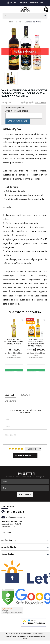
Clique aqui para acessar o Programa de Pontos (25, 2)
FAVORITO (22, 320)
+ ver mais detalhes (13, 374)
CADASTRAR (25, 494)
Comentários (25, 438)
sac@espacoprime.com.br (15, 517)
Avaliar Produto (41, 103)
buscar (45, 16)
